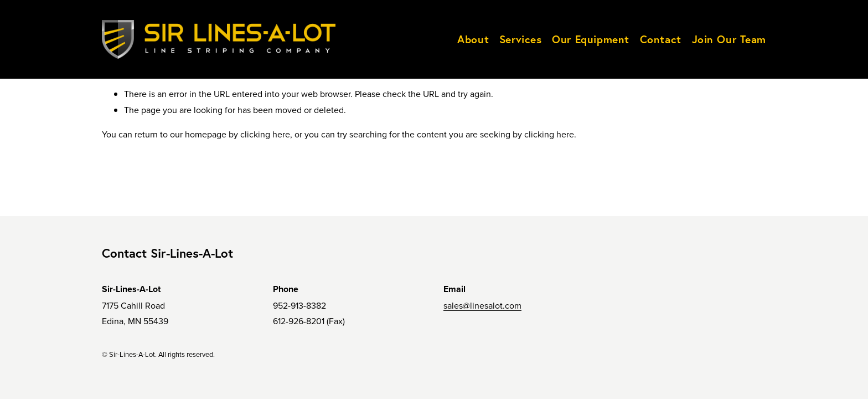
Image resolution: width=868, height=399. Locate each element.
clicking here (265, 134)
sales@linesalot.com (482, 305)
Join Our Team (729, 39)
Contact (661, 39)
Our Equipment (591, 39)
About (473, 39)
